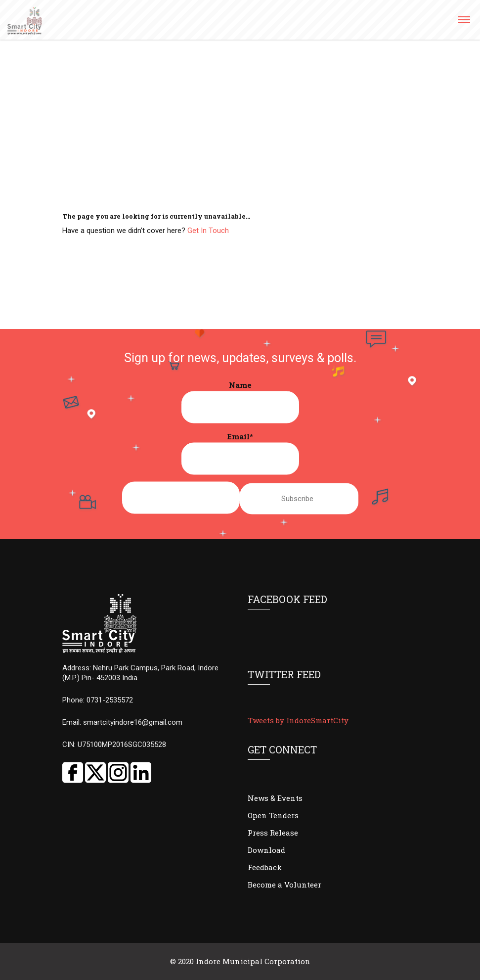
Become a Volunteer (284, 885)
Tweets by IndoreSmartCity (298, 720)
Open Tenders (273, 815)
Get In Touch (208, 231)
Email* (240, 453)
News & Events (275, 798)
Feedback (265, 867)
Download (266, 850)
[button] (463, 23)
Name (240, 402)
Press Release (273, 833)
